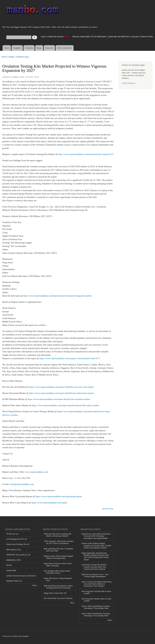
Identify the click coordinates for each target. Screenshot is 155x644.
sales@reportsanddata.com (22, 484)
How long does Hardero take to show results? (96, 600)
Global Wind (11, 571)
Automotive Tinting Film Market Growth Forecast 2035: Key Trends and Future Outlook (94, 567)
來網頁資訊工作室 (13, 560)
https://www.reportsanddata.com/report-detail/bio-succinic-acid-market (61, 387)
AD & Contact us (128, 83)
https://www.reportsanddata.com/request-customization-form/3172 (70, 358)
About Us (49, 48)
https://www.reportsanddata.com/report (49, 503)
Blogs (39, 48)
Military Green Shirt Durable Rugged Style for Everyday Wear (59, 557)
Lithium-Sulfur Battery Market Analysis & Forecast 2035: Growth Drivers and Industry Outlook (96, 546)
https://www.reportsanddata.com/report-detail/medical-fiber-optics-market (66, 405)
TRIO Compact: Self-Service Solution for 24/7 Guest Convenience (59, 542)
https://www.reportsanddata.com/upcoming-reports (59, 496)
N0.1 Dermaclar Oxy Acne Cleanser (58, 598)
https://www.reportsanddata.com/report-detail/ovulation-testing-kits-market (57, 296)
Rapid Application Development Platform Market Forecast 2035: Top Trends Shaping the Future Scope (95, 556)
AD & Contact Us (65, 48)
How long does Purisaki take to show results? (96, 592)
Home (7, 48)
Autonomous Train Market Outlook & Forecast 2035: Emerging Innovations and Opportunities (96, 536)
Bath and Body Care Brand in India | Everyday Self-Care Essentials (58, 587)
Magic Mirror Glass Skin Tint (55, 593)
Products (29, 48)
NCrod (9, 565)
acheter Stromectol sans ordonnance (21, 576)
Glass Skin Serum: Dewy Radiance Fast (58, 579)
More (35, 585)
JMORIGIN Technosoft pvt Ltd (18, 555)
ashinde (15, 77)
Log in (43, 37)
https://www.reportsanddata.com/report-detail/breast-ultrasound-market (61, 393)
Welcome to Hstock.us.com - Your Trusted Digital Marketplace (95, 576)
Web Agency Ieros (14, 550)
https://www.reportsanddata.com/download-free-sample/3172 (86, 154)
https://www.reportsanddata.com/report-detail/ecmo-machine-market (59, 399)
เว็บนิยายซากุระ (12, 534)
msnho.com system (21, 636)
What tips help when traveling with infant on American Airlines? (58, 535)
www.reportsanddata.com (36, 472)
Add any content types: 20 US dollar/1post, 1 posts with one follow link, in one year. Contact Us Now (113, 37)
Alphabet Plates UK (14, 581)
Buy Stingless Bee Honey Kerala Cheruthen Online (57, 572)
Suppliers (17, 48)
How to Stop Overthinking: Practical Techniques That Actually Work (96, 607)
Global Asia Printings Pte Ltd (18, 544)
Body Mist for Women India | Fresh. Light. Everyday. (58, 565)
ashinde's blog (22, 57)
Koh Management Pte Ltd (16, 539)
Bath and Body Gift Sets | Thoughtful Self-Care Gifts (59, 550)
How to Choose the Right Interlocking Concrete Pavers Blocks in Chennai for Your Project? (96, 584)
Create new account (56, 37)
